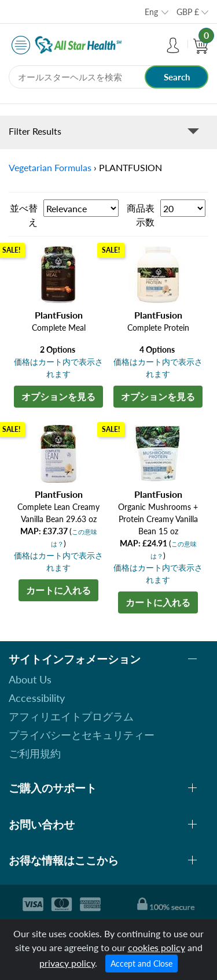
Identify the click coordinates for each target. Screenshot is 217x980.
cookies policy (157, 947)
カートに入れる (58, 590)
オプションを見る (58, 396)
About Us (30, 679)
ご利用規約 (35, 753)
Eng (151, 12)
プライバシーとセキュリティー (82, 735)
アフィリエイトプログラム (71, 716)
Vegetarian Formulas (50, 167)
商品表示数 (141, 215)
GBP (188, 12)
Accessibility (37, 698)
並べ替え (24, 215)
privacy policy (67, 963)
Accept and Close (141, 964)
